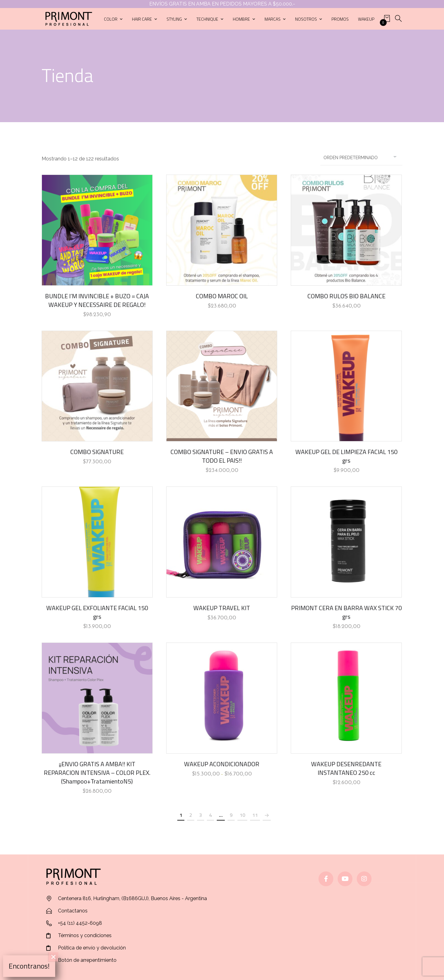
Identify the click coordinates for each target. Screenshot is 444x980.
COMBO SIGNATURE (97, 452)
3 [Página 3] (201, 815)
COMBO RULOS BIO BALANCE (346, 296)
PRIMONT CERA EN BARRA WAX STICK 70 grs (346, 612)
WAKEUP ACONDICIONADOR (222, 764)
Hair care (142, 19)
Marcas (273, 19)
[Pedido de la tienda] (361, 158)
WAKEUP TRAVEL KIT (222, 608)
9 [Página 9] (231, 815)
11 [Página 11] (255, 815)
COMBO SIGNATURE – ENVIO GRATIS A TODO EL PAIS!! (222, 456)
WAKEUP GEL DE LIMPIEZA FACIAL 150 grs (346, 456)
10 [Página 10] (242, 815)
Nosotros (306, 19)
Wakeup (366, 19)
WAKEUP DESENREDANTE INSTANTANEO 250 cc (346, 768)
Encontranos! (29, 966)
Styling (174, 19)
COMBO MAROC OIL (222, 296)
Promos (340, 19)
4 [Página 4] (210, 815)
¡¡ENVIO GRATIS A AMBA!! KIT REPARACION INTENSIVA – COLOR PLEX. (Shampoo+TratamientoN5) (97, 773)
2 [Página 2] (191, 815)
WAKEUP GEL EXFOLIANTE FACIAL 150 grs (97, 612)
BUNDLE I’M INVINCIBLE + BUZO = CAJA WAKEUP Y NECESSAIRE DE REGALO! (97, 300)
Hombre (241, 19)
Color (111, 19)
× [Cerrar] (53, 957)
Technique (207, 19)
